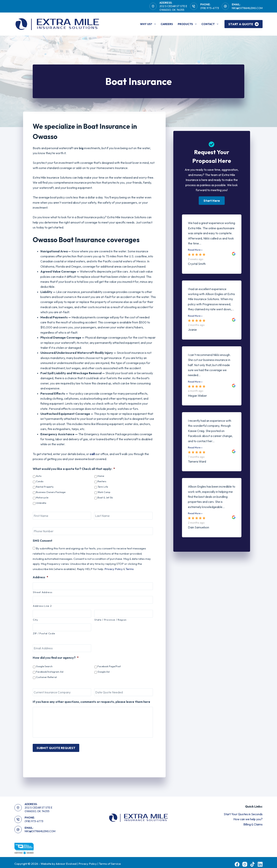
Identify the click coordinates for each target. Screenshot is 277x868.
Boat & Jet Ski (105, 497)
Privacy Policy (114, 569)
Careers (167, 24)
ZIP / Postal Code (44, 633)
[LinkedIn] (260, 861)
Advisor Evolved (66, 860)
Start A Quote (244, 24)
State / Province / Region (111, 620)
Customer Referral (46, 677)
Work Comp (104, 492)
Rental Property (45, 487)
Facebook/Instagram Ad (50, 672)
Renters (102, 481)
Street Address (43, 592)
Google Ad (103, 672)
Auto (39, 476)
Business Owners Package (51, 492)
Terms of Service (110, 860)
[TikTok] (252, 861)
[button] (212, 201)
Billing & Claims (253, 821)
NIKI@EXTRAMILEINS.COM (247, 8)
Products (188, 24)
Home (101, 476)
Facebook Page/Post (109, 666)
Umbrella (41, 503)
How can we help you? (248, 816)
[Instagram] (245, 861)
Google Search (44, 666)
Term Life (103, 487)
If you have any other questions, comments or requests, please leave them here (91, 702)
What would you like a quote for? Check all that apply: (74, 469)
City (35, 620)
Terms (130, 569)
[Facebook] (237, 861)
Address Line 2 (42, 606)
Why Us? (149, 24)
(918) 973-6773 (210, 8)
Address (40, 577)
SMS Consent (43, 541)
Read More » (195, 250)
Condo (40, 481)
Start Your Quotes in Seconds (243, 811)
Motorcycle (42, 497)
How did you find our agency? (56, 658)
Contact (211, 24)
